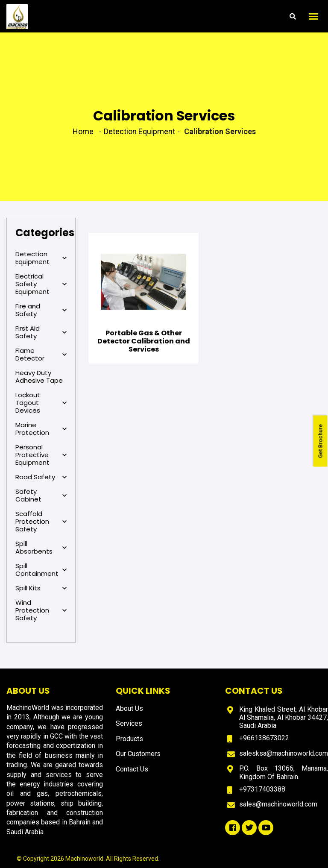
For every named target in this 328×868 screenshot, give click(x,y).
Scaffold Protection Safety (41, 522)
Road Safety (41, 477)
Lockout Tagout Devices (41, 403)
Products (129, 739)
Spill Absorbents (41, 548)
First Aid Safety (41, 332)
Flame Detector (41, 355)
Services (129, 723)
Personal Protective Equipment (41, 455)
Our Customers (138, 754)
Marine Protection (41, 429)
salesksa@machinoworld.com (284, 753)
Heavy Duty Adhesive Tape (39, 377)
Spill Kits (41, 588)
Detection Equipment (41, 258)
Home (83, 131)
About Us (129, 708)
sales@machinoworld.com (278, 804)
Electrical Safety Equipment (41, 284)
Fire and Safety (41, 310)
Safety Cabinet (41, 496)
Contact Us (132, 769)
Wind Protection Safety (41, 610)
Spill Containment (41, 570)
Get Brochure (321, 441)
